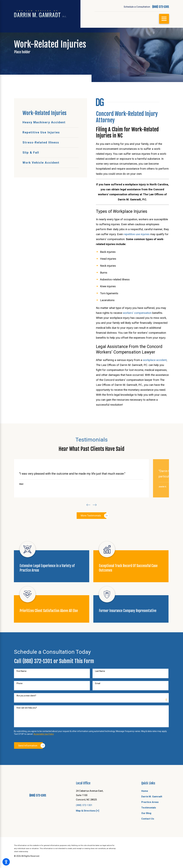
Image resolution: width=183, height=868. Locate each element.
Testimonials (149, 822)
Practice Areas (150, 816)
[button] (6, 862)
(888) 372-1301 (161, 7)
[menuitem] (51, 123)
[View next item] (96, 518)
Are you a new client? (26, 710)
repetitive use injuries (137, 234)
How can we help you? (27, 722)
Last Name (100, 686)
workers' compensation (137, 313)
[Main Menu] (164, 19)
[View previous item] (87, 518)
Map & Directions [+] (87, 825)
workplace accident (155, 360)
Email (98, 698)
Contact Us (148, 833)
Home (145, 805)
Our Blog (146, 828)
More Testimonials (94, 530)
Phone (20, 698)
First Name (22, 686)
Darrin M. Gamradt (152, 811)
